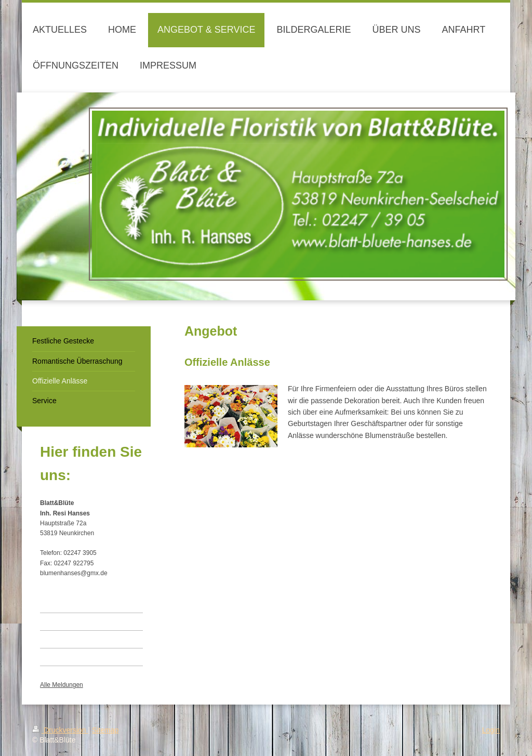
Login (491, 730)
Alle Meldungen (62, 685)
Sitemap (105, 730)
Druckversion (60, 730)
